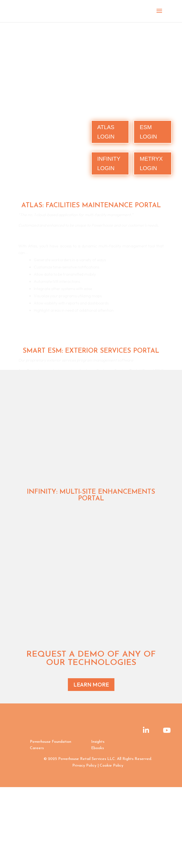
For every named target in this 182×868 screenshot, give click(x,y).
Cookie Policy (111, 766)
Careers (37, 748)
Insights (98, 742)
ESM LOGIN (148, 132)
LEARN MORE (91, 684)
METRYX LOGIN (151, 163)
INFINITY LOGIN (109, 163)
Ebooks (98, 748)
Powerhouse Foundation (51, 742)
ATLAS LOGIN (106, 132)
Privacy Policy (84, 766)
